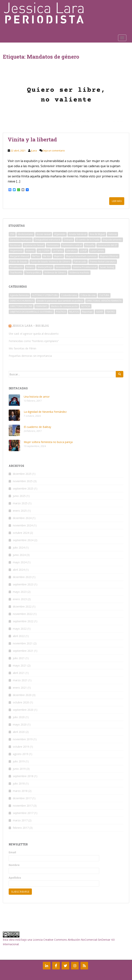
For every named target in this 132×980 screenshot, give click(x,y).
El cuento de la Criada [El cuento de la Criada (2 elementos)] (88, 240)
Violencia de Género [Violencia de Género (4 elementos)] (55, 273)
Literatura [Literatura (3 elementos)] (71, 251)
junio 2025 (19, 496)
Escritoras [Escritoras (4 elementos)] (15, 245)
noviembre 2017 (23, 806)
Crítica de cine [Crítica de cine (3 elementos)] (88, 295)
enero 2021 (20, 688)
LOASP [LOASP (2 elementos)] (83, 251)
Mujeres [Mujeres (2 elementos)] (58, 256)
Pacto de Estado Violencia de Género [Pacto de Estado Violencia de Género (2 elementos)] (51, 262)
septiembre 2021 (23, 651)
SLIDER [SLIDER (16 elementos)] (99, 312)
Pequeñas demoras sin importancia (30, 356)
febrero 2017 (21, 828)
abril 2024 (19, 570)
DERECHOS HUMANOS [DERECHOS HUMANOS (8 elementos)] (22, 301)
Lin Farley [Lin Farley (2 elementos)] (58, 251)
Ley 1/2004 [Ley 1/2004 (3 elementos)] (44, 251)
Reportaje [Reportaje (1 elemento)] (87, 312)
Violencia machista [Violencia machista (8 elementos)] (79, 273)
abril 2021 (19, 673)
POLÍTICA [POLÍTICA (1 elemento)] (61, 312)
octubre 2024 (21, 533)
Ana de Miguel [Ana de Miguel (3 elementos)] (97, 234)
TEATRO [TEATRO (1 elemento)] (111, 312)
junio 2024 (19, 555)
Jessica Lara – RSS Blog (30, 326)
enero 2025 (20, 511)
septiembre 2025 (23, 488)
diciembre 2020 (22, 695)
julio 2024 (19, 547)
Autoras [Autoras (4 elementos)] (112, 234)
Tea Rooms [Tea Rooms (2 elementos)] (16, 273)
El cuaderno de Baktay (37, 427)
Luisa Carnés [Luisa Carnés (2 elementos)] (97, 251)
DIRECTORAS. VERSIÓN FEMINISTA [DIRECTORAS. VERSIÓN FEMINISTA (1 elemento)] (104, 301)
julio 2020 (19, 717)
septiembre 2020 (23, 710)
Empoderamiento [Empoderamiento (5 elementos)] (112, 240)
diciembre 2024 (22, 518)
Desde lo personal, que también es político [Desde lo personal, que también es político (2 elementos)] (60, 301)
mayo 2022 (20, 629)
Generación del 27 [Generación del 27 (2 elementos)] (107, 245)
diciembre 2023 (22, 577)
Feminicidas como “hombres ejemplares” (34, 341)
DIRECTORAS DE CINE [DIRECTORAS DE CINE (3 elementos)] (21, 306)
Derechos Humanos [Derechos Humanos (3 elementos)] (21, 240)
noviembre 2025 (23, 481)
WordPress (102, 976)
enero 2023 (20, 599)
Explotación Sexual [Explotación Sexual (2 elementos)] (34, 245)
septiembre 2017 (23, 813)
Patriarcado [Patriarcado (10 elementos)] (80, 262)
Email (12, 852)
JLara (34, 151)
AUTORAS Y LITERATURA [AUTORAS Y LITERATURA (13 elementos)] (45, 295)
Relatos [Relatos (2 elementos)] (30, 267)
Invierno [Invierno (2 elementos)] (30, 251)
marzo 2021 (20, 680)
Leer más (117, 201)
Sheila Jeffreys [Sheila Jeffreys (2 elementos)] (45, 267)
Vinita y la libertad (32, 139)
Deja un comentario (54, 151)
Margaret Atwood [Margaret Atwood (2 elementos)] (19, 256)
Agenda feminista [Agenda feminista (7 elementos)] (19, 295)
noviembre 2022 (23, 614)
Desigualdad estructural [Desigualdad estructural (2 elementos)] (48, 240)
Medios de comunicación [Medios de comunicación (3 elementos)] (64, 306)
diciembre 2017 (22, 798)
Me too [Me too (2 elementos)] (47, 256)
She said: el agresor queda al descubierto (34, 334)
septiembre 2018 (23, 776)
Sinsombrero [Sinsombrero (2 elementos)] (63, 267)
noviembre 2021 (23, 643)
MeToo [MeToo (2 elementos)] (36, 256)
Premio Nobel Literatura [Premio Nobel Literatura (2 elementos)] (103, 262)
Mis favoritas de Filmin (22, 348)
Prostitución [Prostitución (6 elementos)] (16, 267)
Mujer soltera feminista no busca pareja (48, 442)
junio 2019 (19, 769)
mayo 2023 (20, 592)
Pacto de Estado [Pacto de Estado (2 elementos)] (19, 262)
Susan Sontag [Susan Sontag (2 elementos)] (107, 267)
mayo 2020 (20, 724)
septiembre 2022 (23, 621)
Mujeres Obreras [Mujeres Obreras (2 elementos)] (109, 256)
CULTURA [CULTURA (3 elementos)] (104, 295)
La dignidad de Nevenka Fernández (45, 412)
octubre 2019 (21, 747)
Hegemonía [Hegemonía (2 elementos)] (16, 251)
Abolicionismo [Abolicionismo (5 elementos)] (25, 234)
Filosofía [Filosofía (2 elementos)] (90, 245)
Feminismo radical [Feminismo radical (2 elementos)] (72, 245)
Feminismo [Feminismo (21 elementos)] (53, 245)
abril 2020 (19, 732)
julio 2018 (19, 783)
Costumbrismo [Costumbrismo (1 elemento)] (69, 295)
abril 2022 (19, 636)
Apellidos (15, 878)
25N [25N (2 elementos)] (12, 234)
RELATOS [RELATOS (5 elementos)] (74, 312)
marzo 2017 (20, 820)
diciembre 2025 (22, 474)
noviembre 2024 (23, 525)
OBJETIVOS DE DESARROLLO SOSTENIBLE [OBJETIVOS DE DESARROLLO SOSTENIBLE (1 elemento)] (31, 312)
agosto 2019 (21, 754)
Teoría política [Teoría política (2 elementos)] (33, 273)
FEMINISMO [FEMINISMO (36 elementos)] (42, 306)
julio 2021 (19, 658)
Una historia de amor (37, 397)
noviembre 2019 (23, 739)
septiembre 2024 (23, 540)
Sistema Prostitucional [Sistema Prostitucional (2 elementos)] (85, 267)
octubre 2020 (21, 702)
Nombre (14, 865)
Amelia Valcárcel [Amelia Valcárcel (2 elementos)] (78, 234)
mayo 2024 (20, 562)
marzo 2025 (20, 503)
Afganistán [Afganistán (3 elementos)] (60, 234)
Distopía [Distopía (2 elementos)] (68, 240)
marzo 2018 (20, 791)
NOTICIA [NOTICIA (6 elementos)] (86, 306)
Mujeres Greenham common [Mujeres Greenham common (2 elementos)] (81, 256)
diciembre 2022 (22, 606)
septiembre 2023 (23, 584)
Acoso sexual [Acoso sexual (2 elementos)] (44, 234)
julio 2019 (19, 761)
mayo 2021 (20, 665)
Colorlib (71, 976)
